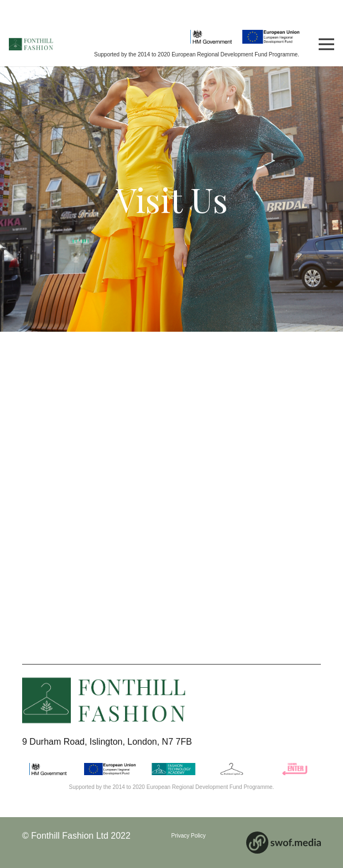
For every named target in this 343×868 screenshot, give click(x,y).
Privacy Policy (189, 836)
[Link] (31, 45)
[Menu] (326, 44)
